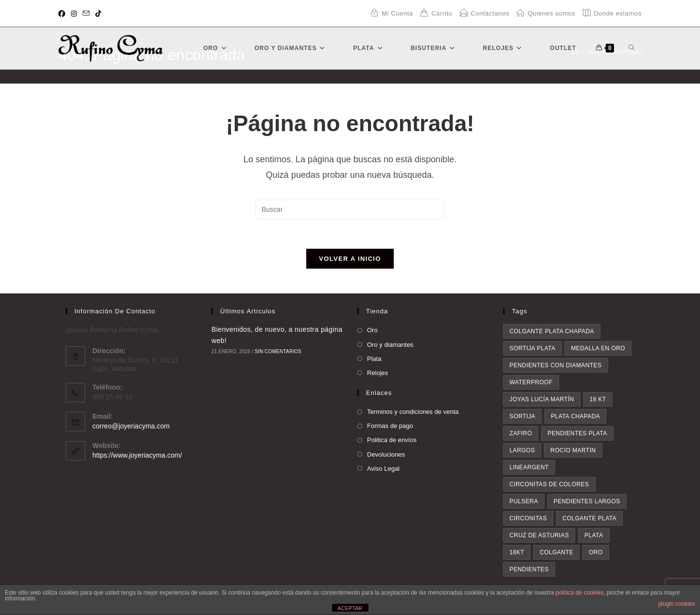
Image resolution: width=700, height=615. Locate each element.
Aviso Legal (383, 469)
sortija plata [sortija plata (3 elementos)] (533, 348)
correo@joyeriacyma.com (131, 426)
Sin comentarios (278, 351)
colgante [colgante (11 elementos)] (556, 552)
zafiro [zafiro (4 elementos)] (521, 433)
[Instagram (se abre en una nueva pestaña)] (74, 14)
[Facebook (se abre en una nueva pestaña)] (63, 14)
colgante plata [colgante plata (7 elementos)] (589, 518)
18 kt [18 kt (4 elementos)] (598, 399)
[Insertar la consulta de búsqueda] (350, 209)
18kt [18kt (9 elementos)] (517, 552)
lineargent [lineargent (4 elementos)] (529, 467)
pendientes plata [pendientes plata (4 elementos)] (577, 433)
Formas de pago (390, 426)
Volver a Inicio (350, 259)
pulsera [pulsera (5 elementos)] (524, 501)
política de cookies (580, 593)
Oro (372, 330)
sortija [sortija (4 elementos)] (522, 416)
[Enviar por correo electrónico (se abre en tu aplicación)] (86, 14)
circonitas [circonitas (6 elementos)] (528, 518)
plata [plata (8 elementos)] (594, 535)
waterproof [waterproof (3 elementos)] (531, 382)
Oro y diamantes (390, 345)
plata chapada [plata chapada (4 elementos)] (575, 416)
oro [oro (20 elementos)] (596, 552)
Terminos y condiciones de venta (413, 412)
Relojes (377, 373)
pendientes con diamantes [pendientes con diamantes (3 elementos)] (556, 365)
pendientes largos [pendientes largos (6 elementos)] (587, 501)
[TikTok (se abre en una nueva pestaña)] (98, 14)
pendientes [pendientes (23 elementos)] (529, 569)
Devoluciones (386, 454)
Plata (374, 359)
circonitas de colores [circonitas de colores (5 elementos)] (549, 484)
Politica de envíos (392, 440)
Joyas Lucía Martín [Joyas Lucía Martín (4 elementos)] (542, 399)
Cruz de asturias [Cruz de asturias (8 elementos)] (539, 535)
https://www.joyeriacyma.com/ (137, 455)
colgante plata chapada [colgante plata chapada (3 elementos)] (552, 331)
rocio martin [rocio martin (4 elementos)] (573, 450)
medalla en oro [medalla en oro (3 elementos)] (598, 348)
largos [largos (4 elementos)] (522, 450)
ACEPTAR (350, 608)
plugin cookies (677, 604)
